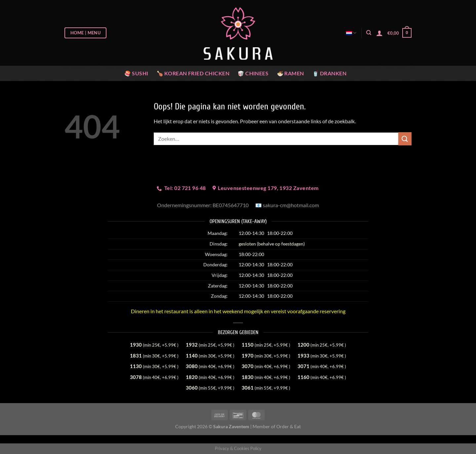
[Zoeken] (369, 33)
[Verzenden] (405, 139)
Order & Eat (289, 426)
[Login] (379, 33)
